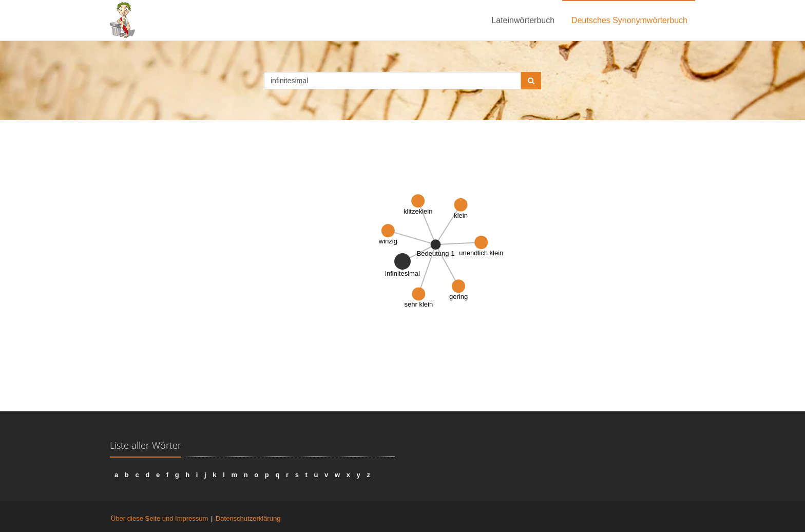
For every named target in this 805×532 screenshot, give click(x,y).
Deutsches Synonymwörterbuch (629, 20)
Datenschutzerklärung (248, 518)
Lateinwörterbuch (523, 20)
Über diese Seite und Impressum (159, 518)
